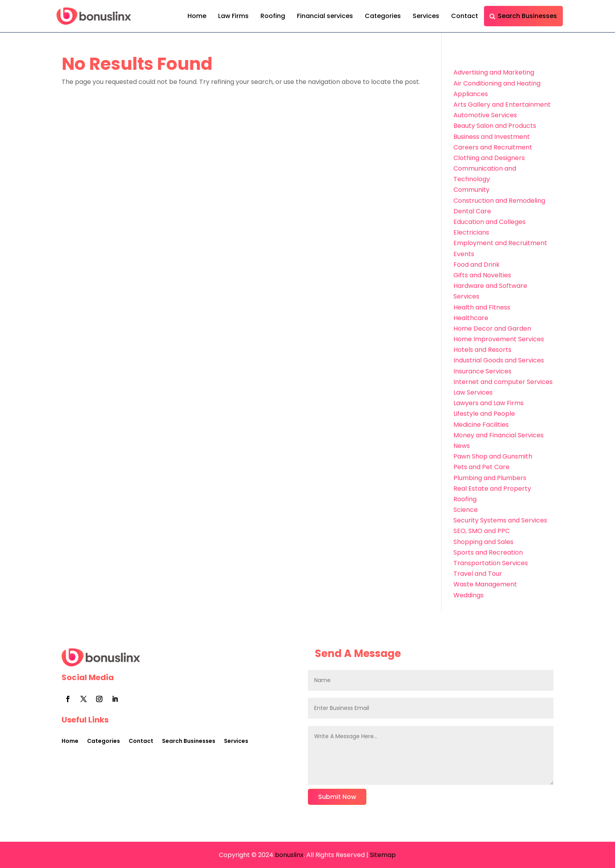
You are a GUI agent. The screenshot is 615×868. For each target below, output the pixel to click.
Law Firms (233, 16)
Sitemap (383, 855)
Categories (383, 16)
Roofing (273, 16)
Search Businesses (527, 16)
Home (197, 16)
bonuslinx (288, 855)
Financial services (325, 16)
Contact (465, 16)
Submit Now (337, 797)
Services (426, 16)
